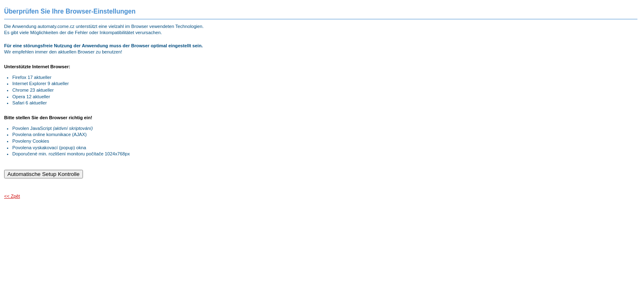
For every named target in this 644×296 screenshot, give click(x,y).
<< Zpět (12, 196)
